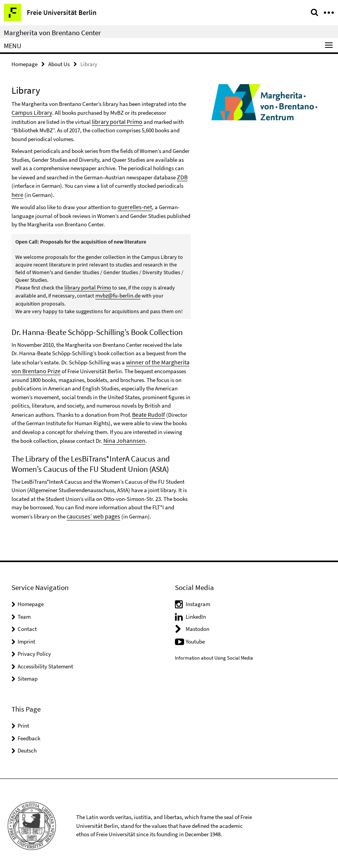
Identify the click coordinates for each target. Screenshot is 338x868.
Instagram (198, 599)
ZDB (182, 176)
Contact (27, 624)
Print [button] (23, 721)
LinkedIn (196, 612)
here (17, 193)
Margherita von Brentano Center (52, 33)
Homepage (24, 64)
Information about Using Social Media (214, 653)
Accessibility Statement (45, 661)
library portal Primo (89, 121)
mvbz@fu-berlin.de (117, 293)
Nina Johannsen (123, 436)
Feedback (29, 733)
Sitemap (28, 674)
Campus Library (30, 112)
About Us (59, 64)
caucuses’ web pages (91, 511)
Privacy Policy (34, 649)
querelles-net (133, 205)
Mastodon (198, 624)
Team (24, 612)
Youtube (195, 636)
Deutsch (27, 745)
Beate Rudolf (147, 410)
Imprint (26, 636)
